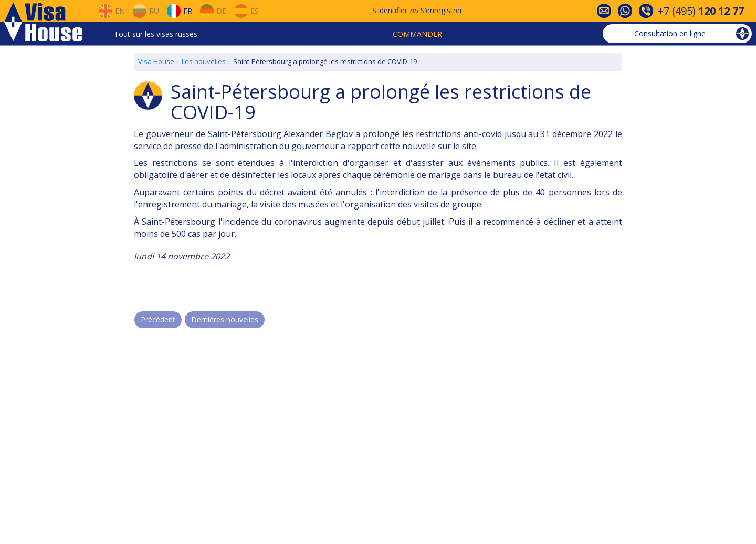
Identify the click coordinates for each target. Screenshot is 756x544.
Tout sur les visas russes (156, 34)
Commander (417, 34)
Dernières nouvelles (225, 320)
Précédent (158, 320)
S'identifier (390, 10)
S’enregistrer (442, 10)
